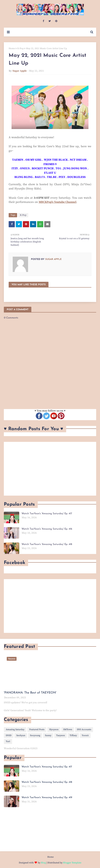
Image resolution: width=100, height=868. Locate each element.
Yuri (8, 741)
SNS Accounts (84, 730)
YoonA (85, 735)
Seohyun (21, 735)
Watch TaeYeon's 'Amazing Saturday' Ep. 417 (47, 514)
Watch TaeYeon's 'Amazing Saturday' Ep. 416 (47, 529)
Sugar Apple (20, 71)
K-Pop (20, 48)
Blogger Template (72, 863)
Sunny (48, 735)
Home (12, 48)
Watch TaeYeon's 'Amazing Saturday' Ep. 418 (47, 544)
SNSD (9, 735)
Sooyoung (35, 735)
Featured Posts (37, 730)
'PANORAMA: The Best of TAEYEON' (30, 693)
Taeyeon (60, 735)
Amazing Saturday (15, 730)
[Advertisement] (50, 469)
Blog (43, 863)
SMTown (68, 730)
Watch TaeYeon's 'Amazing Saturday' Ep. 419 (47, 797)
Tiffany (73, 735)
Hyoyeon (54, 730)
